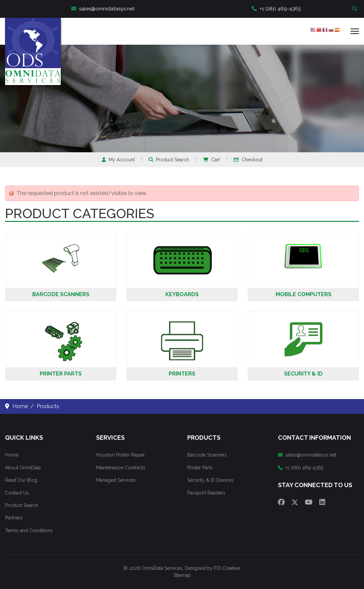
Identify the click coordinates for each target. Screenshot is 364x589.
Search (356, 9)
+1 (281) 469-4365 (276, 9)
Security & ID (303, 374)
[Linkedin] (322, 502)
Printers (182, 374)
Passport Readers (206, 493)
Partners (14, 518)
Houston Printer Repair (120, 455)
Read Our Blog (21, 480)
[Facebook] (281, 502)
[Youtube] (309, 502)
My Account (118, 160)
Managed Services (116, 480)
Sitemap (182, 575)
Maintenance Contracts (121, 468)
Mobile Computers (304, 294)
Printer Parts (61, 374)
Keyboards (182, 294)
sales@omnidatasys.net (103, 9)
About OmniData (23, 468)
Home (12, 455)
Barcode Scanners (61, 294)
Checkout (248, 160)
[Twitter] (295, 502)
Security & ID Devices (210, 480)
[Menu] (355, 31)
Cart (211, 160)
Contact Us (17, 493)
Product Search (169, 160)
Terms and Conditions (29, 531)
